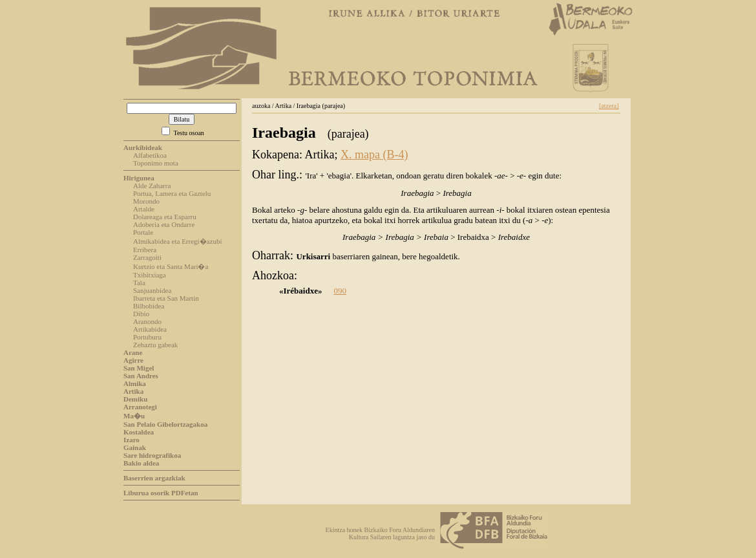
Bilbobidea (149, 306)
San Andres (141, 376)
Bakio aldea (141, 463)
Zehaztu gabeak (155, 345)
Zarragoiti (147, 257)
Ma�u (134, 416)
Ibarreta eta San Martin (166, 298)
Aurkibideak (143, 147)
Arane (133, 352)
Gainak (135, 447)
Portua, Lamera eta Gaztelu (172, 193)
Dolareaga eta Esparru (165, 217)
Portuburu (147, 337)
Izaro (131, 440)
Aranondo (147, 321)
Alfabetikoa (150, 155)
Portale (143, 232)
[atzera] (609, 106)
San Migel (139, 368)
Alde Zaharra (152, 186)
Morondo (146, 201)
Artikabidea (150, 329)
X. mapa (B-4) (374, 155)
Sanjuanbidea (152, 290)
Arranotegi (140, 407)
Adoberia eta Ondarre (164, 224)
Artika (133, 391)
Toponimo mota (156, 163)
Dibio (141, 314)
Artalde (144, 209)
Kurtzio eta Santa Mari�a (171, 266)
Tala (139, 283)
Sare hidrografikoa (152, 455)
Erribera (145, 250)
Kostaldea (139, 432)
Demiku (135, 399)
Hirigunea (139, 178)
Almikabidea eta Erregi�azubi (177, 241)
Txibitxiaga (150, 275)
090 (340, 291)
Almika (135, 383)
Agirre (133, 360)
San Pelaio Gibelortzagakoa (165, 424)
